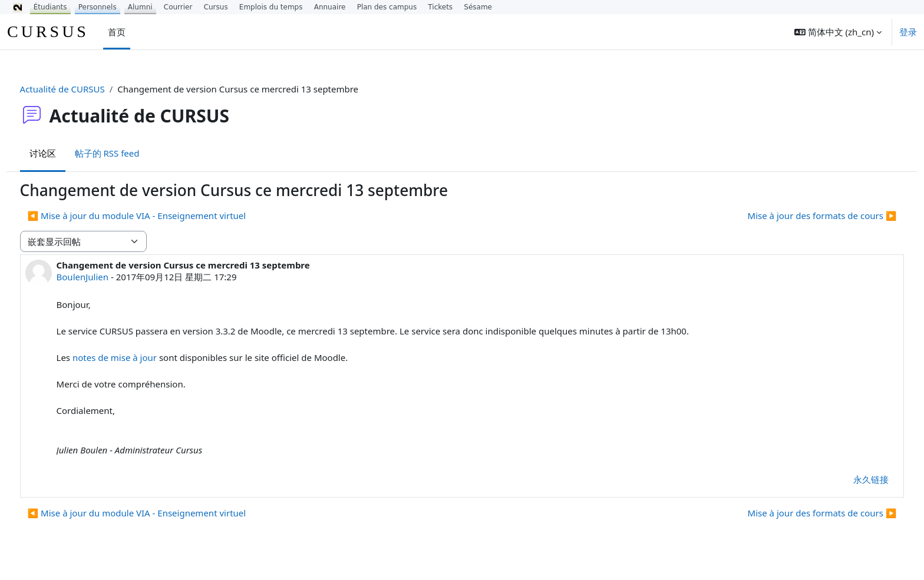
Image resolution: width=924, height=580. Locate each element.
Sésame (478, 7)
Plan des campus (387, 7)
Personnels (98, 7)
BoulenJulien (105, 277)
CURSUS (48, 32)
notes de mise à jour (136, 357)
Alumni (140, 7)
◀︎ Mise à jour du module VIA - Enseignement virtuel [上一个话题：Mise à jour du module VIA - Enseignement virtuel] (159, 216)
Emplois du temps (271, 7)
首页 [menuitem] (117, 32)
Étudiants (50, 7)
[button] (838, 32)
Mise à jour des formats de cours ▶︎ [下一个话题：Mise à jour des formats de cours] (800, 216)
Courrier (178, 7)
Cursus (216, 7)
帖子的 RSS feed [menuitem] (129, 153)
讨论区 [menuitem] (65, 153)
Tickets (440, 7)
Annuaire (330, 7)
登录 (908, 32)
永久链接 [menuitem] (849, 479)
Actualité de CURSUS (84, 89)
